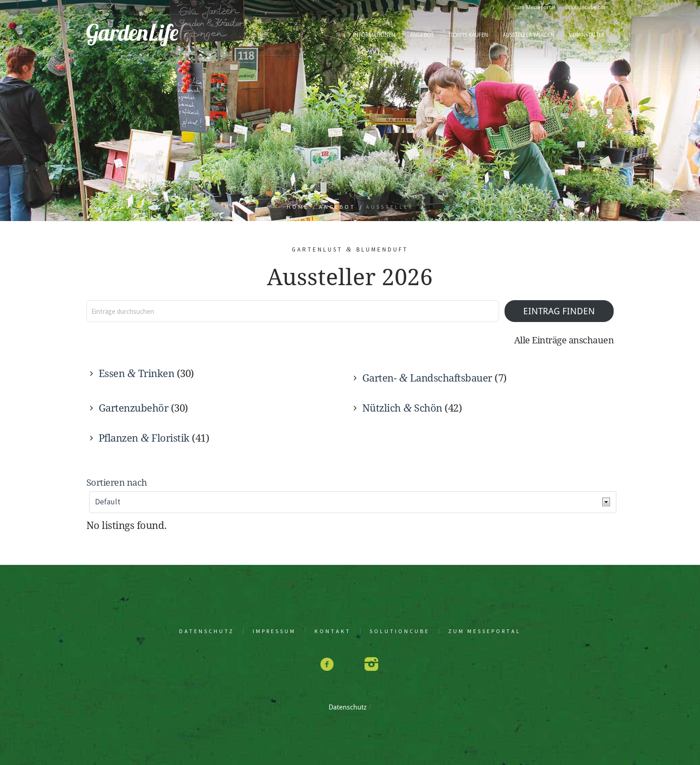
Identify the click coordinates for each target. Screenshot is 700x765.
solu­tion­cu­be (400, 631)
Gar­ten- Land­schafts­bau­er (427, 378)
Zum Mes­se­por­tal (485, 631)
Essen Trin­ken (136, 374)
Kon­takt (333, 631)
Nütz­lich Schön (402, 408)
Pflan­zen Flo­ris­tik (144, 438)
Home (298, 207)
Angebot (337, 207)
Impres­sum (274, 631)
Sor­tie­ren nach (117, 483)
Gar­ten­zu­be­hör (134, 408)
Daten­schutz (207, 631)
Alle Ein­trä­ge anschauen (564, 340)
